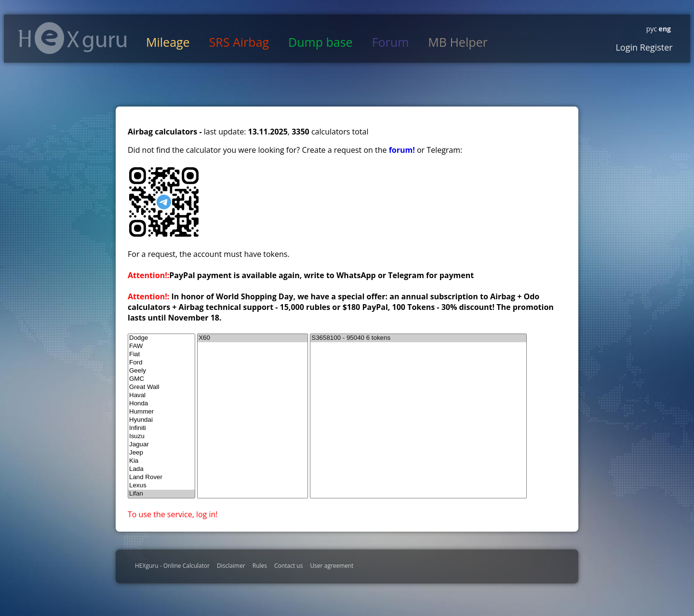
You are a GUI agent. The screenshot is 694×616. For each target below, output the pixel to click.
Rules (260, 566)
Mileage (168, 42)
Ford (161, 363)
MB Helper (458, 42)
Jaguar (161, 445)
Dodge (161, 338)
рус (652, 29)
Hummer (161, 412)
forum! (403, 150)
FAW (161, 346)
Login (627, 47)
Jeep (161, 453)
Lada (161, 469)
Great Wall (161, 387)
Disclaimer (231, 566)
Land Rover (161, 477)
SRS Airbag (239, 42)
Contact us (288, 566)
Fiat (161, 355)
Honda (161, 404)
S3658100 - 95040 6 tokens (418, 338)
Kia (161, 461)
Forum (391, 42)
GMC (161, 379)
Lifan (161, 494)
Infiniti (161, 428)
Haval (161, 395)
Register (655, 47)
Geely (161, 371)
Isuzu (161, 436)
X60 (253, 338)
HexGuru (73, 38)
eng (664, 29)
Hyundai (161, 420)
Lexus (161, 486)
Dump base (320, 42)
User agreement (332, 566)
